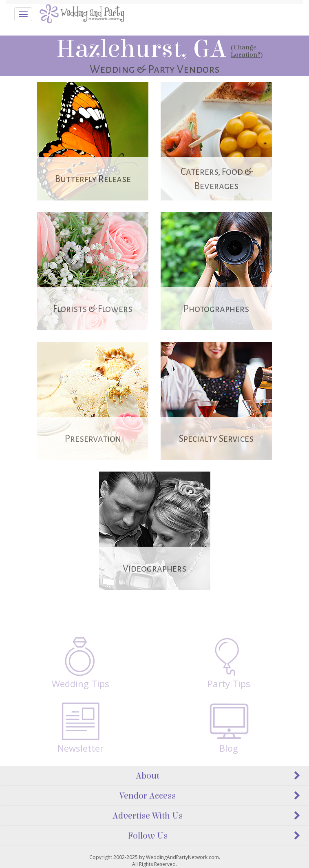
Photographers (216, 309)
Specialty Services (216, 439)
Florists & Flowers (93, 309)
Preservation (93, 439)
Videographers (154, 569)
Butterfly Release (93, 179)
